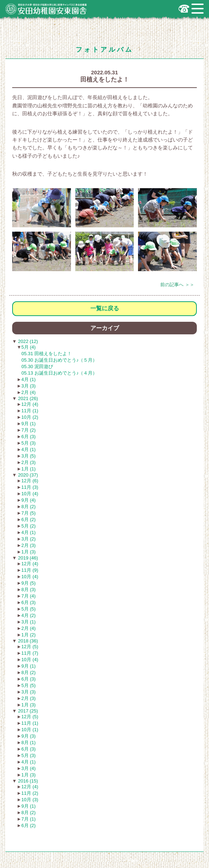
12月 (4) (30, 404)
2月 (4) (29, 392)
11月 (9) (30, 570)
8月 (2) (29, 507)
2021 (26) (27, 398)
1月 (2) (29, 635)
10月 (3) (30, 800)
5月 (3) (29, 443)
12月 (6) (30, 481)
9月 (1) (29, 424)
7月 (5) (29, 513)
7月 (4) (29, 596)
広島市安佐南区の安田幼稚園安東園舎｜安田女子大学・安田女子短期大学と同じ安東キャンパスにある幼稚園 (46, 9)
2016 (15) (27, 781)
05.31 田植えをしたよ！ (47, 354)
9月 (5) (29, 583)
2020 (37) (27, 475)
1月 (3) (29, 552)
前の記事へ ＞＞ (177, 285)
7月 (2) (29, 430)
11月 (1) (30, 411)
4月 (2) (29, 615)
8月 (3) (29, 590)
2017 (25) (27, 711)
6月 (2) (29, 519)
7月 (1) (29, 819)
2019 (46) (27, 558)
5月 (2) (29, 526)
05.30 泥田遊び (37, 366)
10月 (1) (30, 730)
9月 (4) (29, 500)
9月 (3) (29, 736)
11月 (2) (30, 793)
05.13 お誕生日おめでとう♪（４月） (60, 373)
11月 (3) (30, 487)
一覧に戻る (105, 308)
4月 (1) (29, 379)
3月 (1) (29, 622)
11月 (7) (30, 653)
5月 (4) (29, 347)
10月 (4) (30, 494)
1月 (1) (29, 469)
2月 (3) (29, 462)
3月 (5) (29, 456)
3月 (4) (29, 768)
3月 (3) (29, 386)
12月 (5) (30, 647)
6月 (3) (29, 437)
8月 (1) (29, 742)
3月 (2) (29, 539)
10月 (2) (30, 417)
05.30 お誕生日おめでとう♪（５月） (60, 360)
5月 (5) (29, 609)
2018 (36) (27, 641)
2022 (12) (27, 341)
